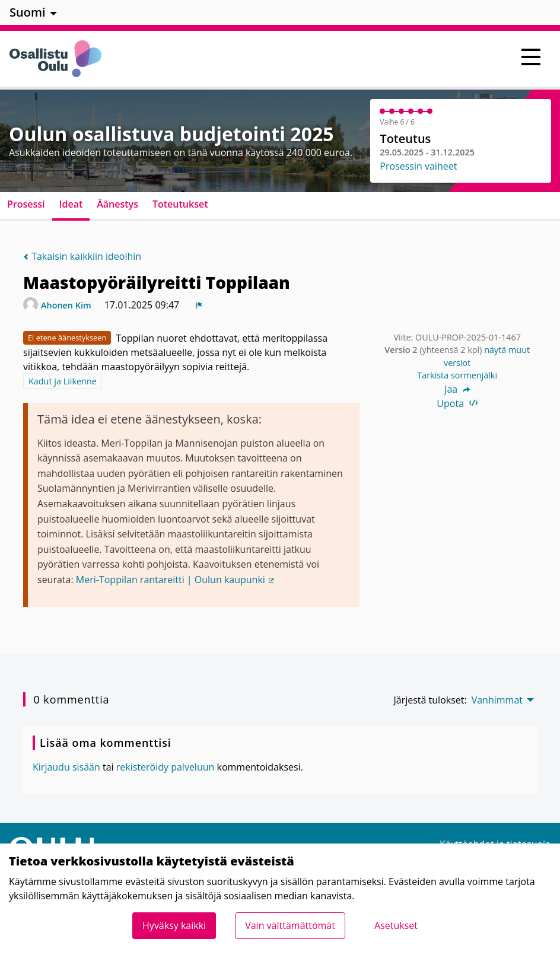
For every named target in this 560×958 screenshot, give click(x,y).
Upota (457, 403)
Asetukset (396, 925)
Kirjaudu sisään (66, 767)
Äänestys (117, 204)
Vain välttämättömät (290, 925)
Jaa (457, 389)
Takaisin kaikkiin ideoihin (82, 256)
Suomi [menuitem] (28, 12)
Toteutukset (180, 204)
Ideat (71, 204)
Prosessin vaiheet (418, 166)
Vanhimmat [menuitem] (497, 700)
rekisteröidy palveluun (166, 767)
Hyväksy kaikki (174, 925)
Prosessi (26, 204)
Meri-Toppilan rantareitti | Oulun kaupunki (176, 580)
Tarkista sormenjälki (457, 375)
